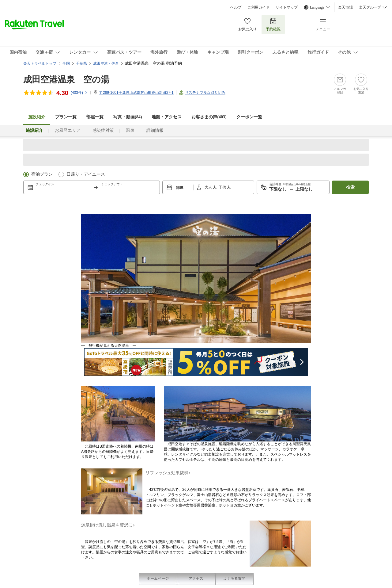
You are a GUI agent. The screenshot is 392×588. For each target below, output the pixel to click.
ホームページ (158, 578)
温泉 (130, 130)
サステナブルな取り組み (205, 93)
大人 (209, 187)
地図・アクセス (167, 117)
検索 (350, 187)
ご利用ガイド (258, 7)
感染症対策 (103, 130)
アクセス (196, 578)
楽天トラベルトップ (40, 63)
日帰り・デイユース (86, 174)
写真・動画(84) (128, 117)
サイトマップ (287, 7)
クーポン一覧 (249, 117)
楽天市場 (345, 7)
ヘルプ (236, 7)
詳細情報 (155, 130)
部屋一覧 (95, 117)
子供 (223, 187)
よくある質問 (234, 578)
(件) (79, 93)
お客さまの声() (209, 117)
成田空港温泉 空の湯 (66, 80)
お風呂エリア (68, 130)
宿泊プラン (42, 174)
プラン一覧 (66, 117)
